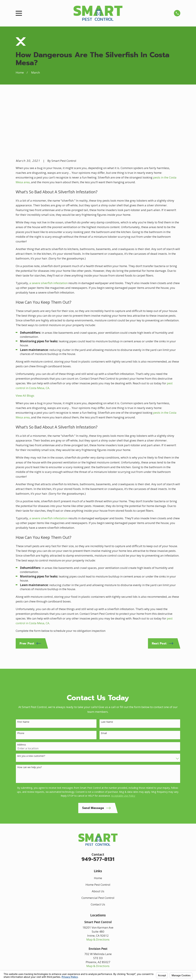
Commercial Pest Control (98, 845)
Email (104, 681)
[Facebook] (98, 931)
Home (98, 825)
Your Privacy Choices (62, 969)
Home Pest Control (98, 832)
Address (22, 692)
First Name (23, 669)
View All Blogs (25, 343)
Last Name (107, 669)
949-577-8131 (98, 807)
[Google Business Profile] (89, 931)
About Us (98, 839)
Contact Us (98, 852)
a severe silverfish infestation (48, 230)
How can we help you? (29, 715)
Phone (21, 681)
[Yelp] (107, 931)
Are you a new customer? (31, 703)
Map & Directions (98, 887)
